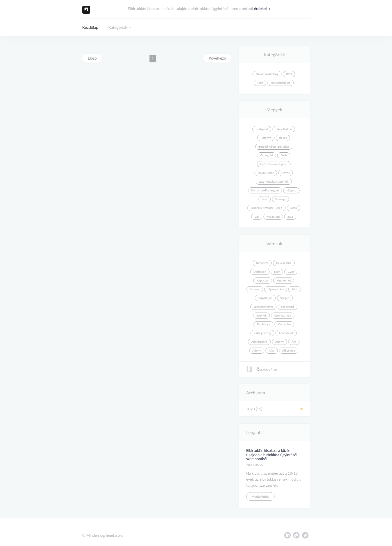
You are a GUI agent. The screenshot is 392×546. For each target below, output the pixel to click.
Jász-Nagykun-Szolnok (274, 182)
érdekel (263, 8)
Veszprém (273, 217)
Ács (294, 342)
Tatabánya (263, 324)
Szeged (285, 298)
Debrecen (260, 272)
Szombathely (283, 315)
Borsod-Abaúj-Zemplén (274, 147)
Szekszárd (287, 307)
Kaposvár (263, 280)
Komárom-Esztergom (265, 190)
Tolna (293, 208)
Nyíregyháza (276, 289)
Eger (277, 272)
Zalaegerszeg (262, 333)
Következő (217, 58)
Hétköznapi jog (281, 83)
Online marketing (267, 74)
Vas (257, 217)
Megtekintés (260, 496)
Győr (291, 272)
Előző (92, 58)
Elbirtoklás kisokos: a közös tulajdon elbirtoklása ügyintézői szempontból (272, 455)
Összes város (261, 369)
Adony (257, 350)
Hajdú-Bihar (266, 173)
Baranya (266, 138)
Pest (265, 199)
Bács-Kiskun (284, 129)
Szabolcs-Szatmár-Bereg (266, 208)
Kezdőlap (90, 27)
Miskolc (255, 289)
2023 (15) (254, 409)
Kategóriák (118, 27)
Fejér (284, 155)
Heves (286, 173)
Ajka (272, 350)
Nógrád (291, 190)
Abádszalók (286, 333)
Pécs (294, 289)
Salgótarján (265, 298)
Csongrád (266, 155)
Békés (283, 138)
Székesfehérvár (263, 307)
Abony (279, 342)
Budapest (262, 129)
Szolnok (261, 315)
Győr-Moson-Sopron (274, 164)
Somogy (280, 199)
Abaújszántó (259, 342)
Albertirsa (289, 350)
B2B (289, 74)
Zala (290, 217)
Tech (260, 83)
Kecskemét (284, 280)
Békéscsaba (284, 263)
